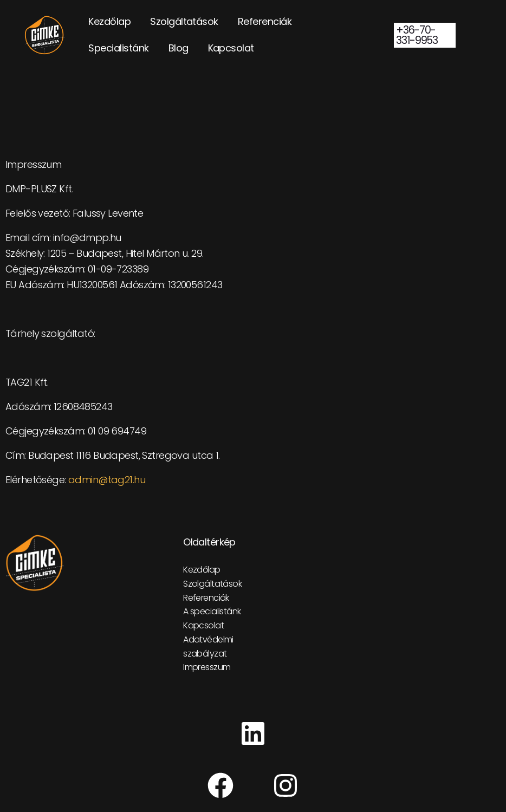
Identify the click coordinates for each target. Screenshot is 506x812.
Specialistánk (118, 48)
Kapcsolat (231, 48)
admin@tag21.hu (107, 480)
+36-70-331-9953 (417, 35)
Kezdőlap (109, 21)
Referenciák (265, 21)
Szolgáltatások (184, 21)
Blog (179, 48)
